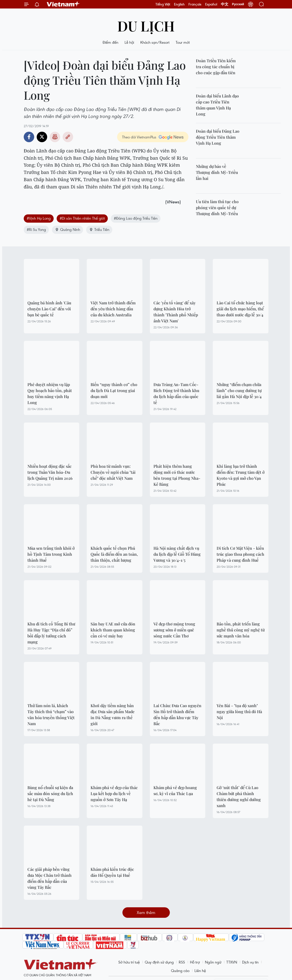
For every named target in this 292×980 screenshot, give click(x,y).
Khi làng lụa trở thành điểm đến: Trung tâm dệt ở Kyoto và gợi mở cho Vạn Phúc (241, 475)
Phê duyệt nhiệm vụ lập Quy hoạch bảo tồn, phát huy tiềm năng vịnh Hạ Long (50, 393)
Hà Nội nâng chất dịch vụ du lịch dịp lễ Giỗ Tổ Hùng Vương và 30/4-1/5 (177, 554)
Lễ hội (129, 42)
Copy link (68, 137)
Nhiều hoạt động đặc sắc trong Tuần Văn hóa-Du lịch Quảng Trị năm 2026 (50, 472)
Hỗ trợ (195, 962)
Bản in (55, 137)
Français (195, 4)
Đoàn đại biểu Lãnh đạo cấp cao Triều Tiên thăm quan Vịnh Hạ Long (217, 105)
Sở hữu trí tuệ (129, 962)
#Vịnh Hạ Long (39, 218)
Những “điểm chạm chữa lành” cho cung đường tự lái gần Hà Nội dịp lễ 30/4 (239, 390)
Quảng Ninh (68, 229)
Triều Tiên (99, 229)
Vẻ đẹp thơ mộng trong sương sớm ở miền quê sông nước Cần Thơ (174, 630)
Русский (238, 4)
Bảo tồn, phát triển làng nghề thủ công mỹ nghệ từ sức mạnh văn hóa (241, 630)
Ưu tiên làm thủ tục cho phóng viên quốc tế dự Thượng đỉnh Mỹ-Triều (217, 208)
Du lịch (146, 26)
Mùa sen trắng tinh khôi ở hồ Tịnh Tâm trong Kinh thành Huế (51, 554)
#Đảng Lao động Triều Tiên (136, 218)
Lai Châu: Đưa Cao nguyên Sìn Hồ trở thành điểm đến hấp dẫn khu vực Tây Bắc (177, 715)
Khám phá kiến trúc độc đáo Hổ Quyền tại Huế (112, 872)
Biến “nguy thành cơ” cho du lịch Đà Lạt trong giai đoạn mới (114, 390)
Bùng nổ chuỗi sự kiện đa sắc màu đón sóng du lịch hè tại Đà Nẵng (50, 793)
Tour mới (183, 42)
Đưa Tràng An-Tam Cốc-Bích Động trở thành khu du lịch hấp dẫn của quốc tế (176, 393)
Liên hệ (200, 971)
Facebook (29, 137)
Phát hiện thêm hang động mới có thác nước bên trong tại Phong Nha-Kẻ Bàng (177, 475)
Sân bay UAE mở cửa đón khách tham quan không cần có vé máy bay (113, 630)
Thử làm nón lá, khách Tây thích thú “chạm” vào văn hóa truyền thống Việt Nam (51, 715)
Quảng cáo (180, 971)
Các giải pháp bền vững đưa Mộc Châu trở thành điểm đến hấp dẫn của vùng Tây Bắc (50, 878)
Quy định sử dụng (159, 962)
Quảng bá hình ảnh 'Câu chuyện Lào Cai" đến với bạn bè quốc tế (49, 309)
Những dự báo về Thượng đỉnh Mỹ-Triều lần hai (217, 172)
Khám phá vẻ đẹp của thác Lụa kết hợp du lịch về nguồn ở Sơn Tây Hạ (114, 793)
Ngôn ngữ (213, 962)
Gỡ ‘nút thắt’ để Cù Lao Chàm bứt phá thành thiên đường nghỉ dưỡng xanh (239, 796)
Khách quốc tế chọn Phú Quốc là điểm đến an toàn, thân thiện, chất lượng (114, 554)
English (179, 4)
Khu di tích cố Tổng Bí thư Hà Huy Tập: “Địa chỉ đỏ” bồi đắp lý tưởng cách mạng (51, 633)
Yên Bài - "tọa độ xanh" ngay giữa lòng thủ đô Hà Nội (239, 712)
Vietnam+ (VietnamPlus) (63, 4)
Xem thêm (146, 912)
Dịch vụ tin (250, 962)
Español (211, 4)
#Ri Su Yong (36, 229)
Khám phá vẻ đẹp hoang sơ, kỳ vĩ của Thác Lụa (175, 790)
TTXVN (232, 962)
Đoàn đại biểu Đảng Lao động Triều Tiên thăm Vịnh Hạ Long (218, 137)
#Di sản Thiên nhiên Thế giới (82, 218)
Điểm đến (110, 42)
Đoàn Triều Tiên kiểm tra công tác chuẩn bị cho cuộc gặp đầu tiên (216, 67)
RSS (182, 962)
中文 (225, 4)
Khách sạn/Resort (155, 42)
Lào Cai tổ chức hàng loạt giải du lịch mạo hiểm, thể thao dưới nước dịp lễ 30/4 (240, 309)
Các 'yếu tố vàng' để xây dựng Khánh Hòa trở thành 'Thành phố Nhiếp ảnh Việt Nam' (176, 312)
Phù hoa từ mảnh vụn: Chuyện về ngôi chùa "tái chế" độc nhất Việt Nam (113, 472)
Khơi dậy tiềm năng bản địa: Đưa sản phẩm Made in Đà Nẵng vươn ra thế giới (113, 715)
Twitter (42, 137)
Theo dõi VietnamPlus (139, 137)
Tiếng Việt (163, 4)
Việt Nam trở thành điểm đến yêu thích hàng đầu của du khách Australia (113, 309)
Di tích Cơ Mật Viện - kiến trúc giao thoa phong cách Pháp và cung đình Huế (240, 554)
